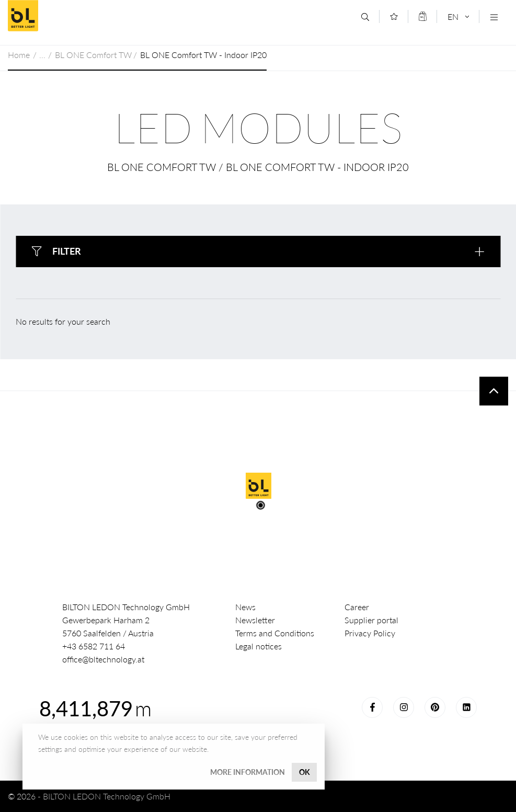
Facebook (372, 707)
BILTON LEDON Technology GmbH (83, 16)
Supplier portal (371, 620)
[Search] (365, 17)
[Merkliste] (394, 16)
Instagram (404, 707)
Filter (67, 251)
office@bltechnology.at (103, 659)
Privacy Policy (370, 633)
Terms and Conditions (275, 633)
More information (248, 772)
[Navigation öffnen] (494, 17)
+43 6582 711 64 (94, 646)
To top (494, 391)
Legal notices (259, 646)
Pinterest (435, 707)
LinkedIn (466, 707)
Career (357, 607)
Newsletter (255, 620)
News (245, 607)
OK (305, 772)
